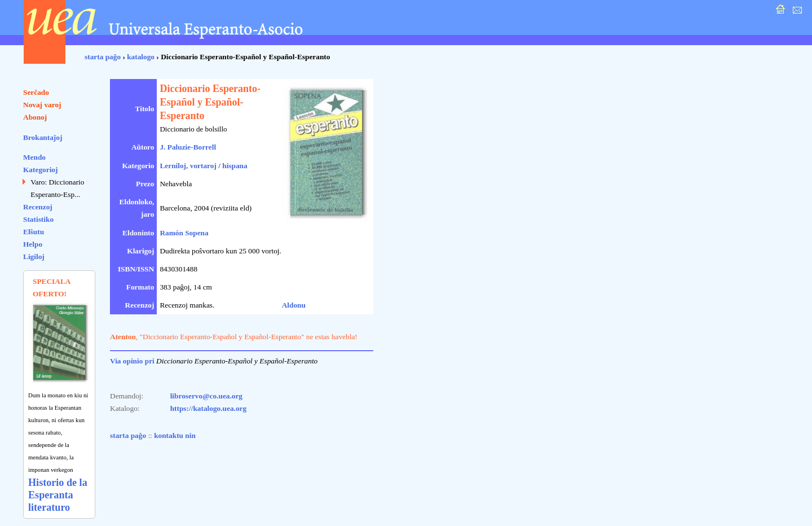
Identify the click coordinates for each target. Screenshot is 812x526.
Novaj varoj (42, 105)
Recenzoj (38, 207)
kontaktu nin (175, 435)
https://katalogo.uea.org (209, 408)
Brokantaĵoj (43, 137)
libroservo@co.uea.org (206, 396)
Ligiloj (34, 257)
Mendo (34, 157)
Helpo (33, 244)
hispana (235, 166)
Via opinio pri (132, 361)
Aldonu (294, 305)
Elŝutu (34, 232)
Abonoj (35, 117)
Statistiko (38, 219)
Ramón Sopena (184, 233)
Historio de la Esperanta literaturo (58, 495)
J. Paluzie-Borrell (188, 147)
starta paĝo (103, 57)
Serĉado (36, 92)
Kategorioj (40, 170)
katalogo (141, 57)
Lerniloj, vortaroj (188, 166)
